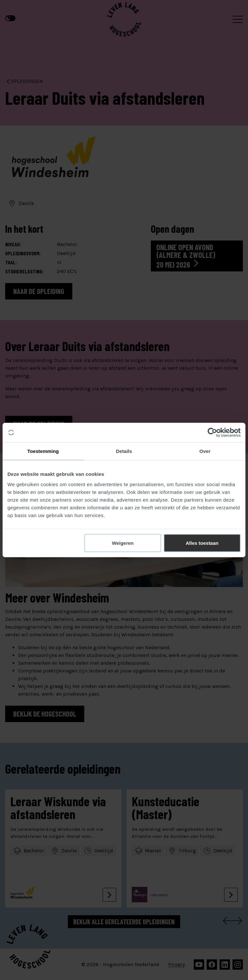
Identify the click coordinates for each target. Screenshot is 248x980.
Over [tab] (205, 451)
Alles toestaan (202, 543)
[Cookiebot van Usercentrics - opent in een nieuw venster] (212, 433)
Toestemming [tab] (43, 451)
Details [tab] (124, 451)
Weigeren (123, 543)
